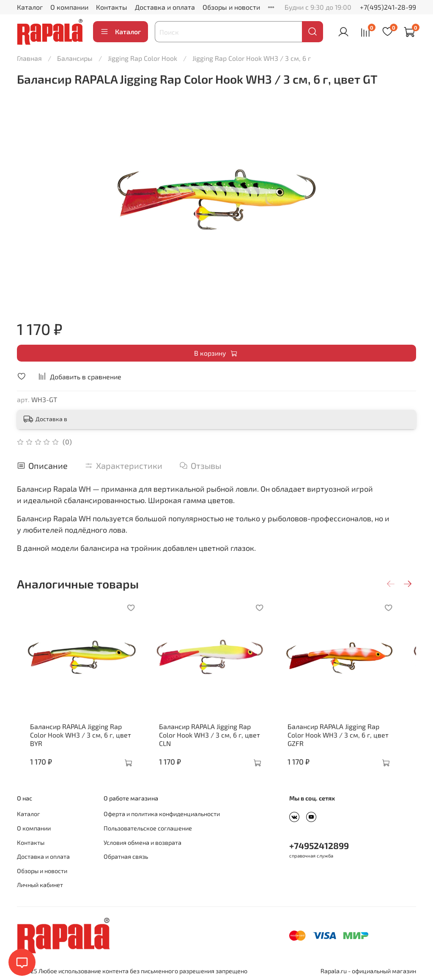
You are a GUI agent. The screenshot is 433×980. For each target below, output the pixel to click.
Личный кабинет (40, 885)
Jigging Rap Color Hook (143, 58)
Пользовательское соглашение (148, 828)
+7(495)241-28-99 (388, 7)
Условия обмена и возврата (143, 843)
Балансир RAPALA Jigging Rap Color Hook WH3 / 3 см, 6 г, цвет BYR (78, 739)
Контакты (112, 7)
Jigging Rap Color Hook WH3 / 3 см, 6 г (252, 58)
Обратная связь (126, 856)
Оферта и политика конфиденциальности (162, 814)
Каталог (30, 7)
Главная (29, 58)
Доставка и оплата (165, 7)
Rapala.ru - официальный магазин (368, 971)
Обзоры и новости (231, 7)
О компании (69, 7)
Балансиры (75, 58)
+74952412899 (319, 845)
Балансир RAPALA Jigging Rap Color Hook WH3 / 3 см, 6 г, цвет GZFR (353, 739)
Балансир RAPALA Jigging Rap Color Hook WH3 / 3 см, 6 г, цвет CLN (216, 739)
